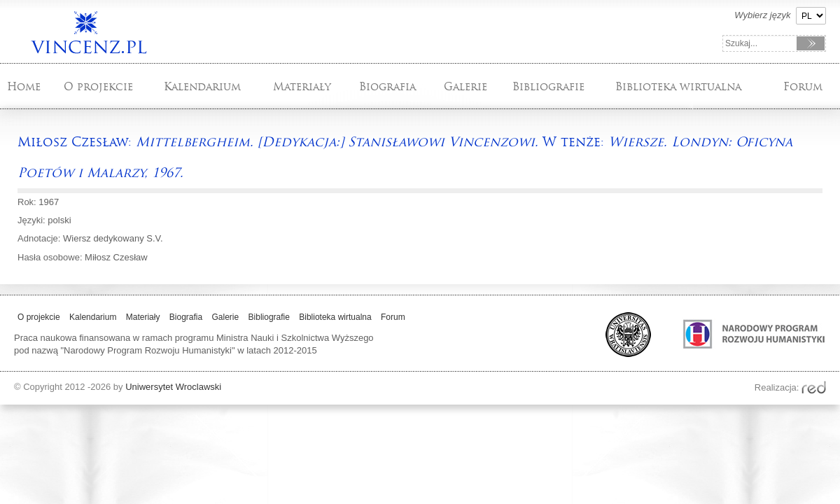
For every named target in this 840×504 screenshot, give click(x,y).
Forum (803, 86)
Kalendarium (202, 86)
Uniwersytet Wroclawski (173, 387)
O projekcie (98, 86)
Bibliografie (548, 86)
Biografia (387, 86)
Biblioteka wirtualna (678, 86)
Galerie (465, 86)
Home (24, 86)
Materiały (302, 86)
